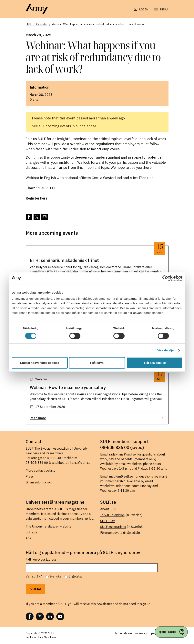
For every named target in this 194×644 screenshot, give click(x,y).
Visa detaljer (166, 350)
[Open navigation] (161, 9)
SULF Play (107, 521)
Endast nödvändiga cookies (40, 363)
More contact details (40, 470)
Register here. (37, 198)
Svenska (55, 576)
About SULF (109, 509)
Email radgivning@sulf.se (118, 454)
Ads (28, 538)
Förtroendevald (111, 533)
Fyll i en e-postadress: (41, 559)
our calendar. (86, 126)
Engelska (75, 576)
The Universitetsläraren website (49, 526)
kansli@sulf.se (80, 463)
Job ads (31, 532)
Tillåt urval (97, 363)
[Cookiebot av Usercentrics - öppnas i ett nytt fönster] (165, 278)
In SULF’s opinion (112, 515)
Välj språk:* (34, 576)
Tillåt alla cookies (154, 363)
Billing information (39, 482)
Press (30, 476)
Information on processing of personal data (142, 633)
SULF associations (113, 527)
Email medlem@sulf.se (117, 476)
